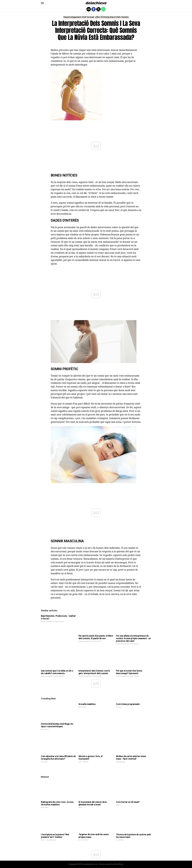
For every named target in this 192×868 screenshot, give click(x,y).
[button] (42, 3)
